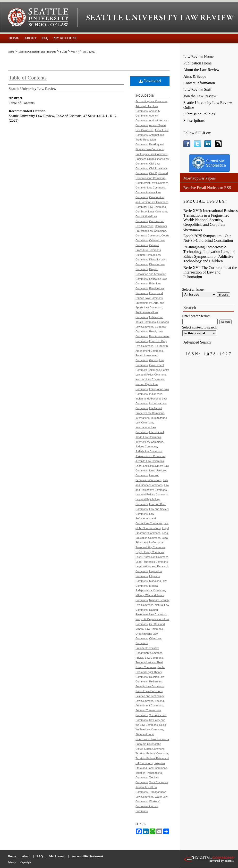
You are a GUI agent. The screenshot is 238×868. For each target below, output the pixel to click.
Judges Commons (146, 446)
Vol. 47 (75, 52)
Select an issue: (193, 289)
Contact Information (199, 83)
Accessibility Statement (87, 856)
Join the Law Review (200, 96)
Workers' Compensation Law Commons (148, 806)
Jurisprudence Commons (150, 456)
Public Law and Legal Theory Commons (150, 672)
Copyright (26, 862)
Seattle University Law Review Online (208, 105)
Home (11, 52)
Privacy (12, 862)
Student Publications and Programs (37, 52)
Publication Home (197, 63)
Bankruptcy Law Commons (151, 154)
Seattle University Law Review (160, 17)
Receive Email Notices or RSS (207, 188)
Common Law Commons (150, 188)
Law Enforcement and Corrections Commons (149, 519)
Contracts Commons (148, 235)
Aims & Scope (195, 76)
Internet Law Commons (149, 442)
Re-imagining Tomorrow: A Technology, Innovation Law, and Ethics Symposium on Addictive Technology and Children (209, 254)
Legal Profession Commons (152, 557)
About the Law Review (201, 70)
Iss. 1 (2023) (89, 52)
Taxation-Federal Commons (152, 753)
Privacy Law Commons (149, 658)
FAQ (40, 856)
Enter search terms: (196, 316)
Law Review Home (198, 57)
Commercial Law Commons (152, 183)
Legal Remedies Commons (152, 562)
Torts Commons (158, 782)
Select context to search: (200, 327)
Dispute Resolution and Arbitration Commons (151, 274)
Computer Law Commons (151, 207)
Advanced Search (197, 342)
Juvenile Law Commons (150, 461)
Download (150, 81)
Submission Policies (199, 114)
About (26, 856)
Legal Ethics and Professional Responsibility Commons (152, 543)
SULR (63, 52)
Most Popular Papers (200, 178)
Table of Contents (28, 78)
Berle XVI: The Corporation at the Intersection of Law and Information (210, 272)
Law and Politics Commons (152, 494)
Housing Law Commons (150, 379)
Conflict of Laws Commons (151, 211)
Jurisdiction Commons (149, 451)
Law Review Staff (197, 90)
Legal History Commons (150, 552)
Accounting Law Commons (151, 101)
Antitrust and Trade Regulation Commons (150, 140)
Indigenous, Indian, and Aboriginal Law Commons (151, 399)
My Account (58, 856)
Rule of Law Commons (149, 691)
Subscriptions (194, 121)
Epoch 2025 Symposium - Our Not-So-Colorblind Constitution (208, 238)
